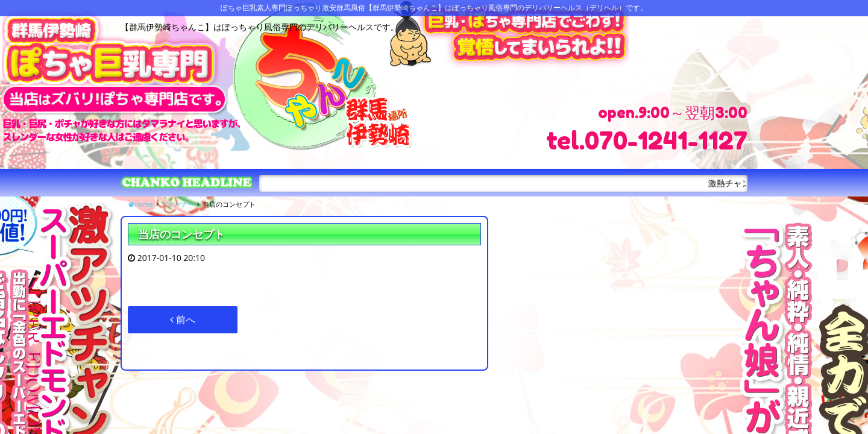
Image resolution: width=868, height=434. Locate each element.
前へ (183, 319)
